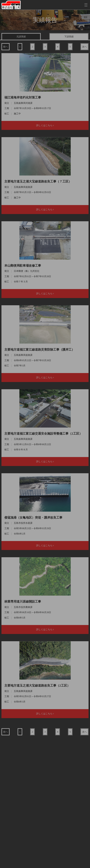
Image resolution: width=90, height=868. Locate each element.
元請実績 (21, 37)
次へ (84, 47)
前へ (6, 47)
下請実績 (69, 37)
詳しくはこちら (45, 125)
